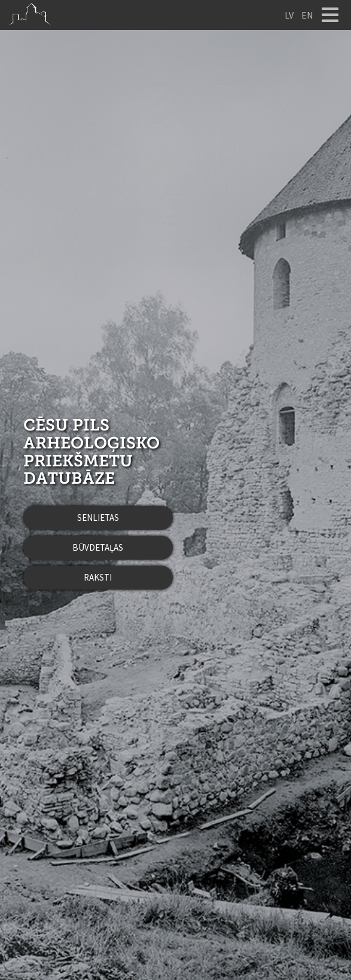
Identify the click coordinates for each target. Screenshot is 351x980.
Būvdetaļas (98, 547)
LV (289, 15)
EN (307, 15)
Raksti (98, 577)
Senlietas (98, 518)
